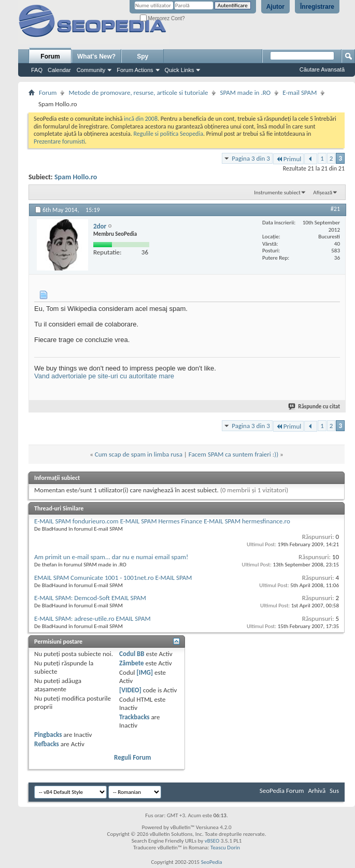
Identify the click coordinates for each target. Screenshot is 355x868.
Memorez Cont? (162, 18)
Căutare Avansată (322, 69)
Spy (143, 56)
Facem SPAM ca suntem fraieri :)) (233, 454)
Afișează (323, 193)
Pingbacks (48, 735)
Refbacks (47, 744)
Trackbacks (134, 717)
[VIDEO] (130, 690)
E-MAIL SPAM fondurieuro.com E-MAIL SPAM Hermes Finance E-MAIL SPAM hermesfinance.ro (162, 521)
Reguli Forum (132, 757)
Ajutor (275, 7)
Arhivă (317, 791)
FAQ (37, 70)
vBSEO (212, 841)
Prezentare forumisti (59, 141)
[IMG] (145, 672)
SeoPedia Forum (282, 791)
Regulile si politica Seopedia (168, 134)
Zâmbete (131, 663)
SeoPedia (212, 862)
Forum (50, 56)
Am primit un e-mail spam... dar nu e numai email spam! (111, 557)
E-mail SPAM (300, 93)
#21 (335, 209)
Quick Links (180, 70)
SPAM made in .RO (245, 93)
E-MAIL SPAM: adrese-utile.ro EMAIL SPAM (93, 618)
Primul (288, 159)
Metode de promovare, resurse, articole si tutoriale (138, 93)
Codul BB (132, 654)
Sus (334, 791)
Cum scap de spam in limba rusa (139, 454)
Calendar (59, 70)
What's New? (96, 56)
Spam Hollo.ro (76, 177)
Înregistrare (317, 7)
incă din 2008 (141, 119)
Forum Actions (135, 70)
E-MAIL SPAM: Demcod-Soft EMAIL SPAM (90, 598)
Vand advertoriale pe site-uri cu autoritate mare (104, 376)
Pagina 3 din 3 (251, 158)
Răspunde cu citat (315, 407)
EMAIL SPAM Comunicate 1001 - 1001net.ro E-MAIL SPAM (113, 578)
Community (91, 70)
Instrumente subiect (277, 193)
